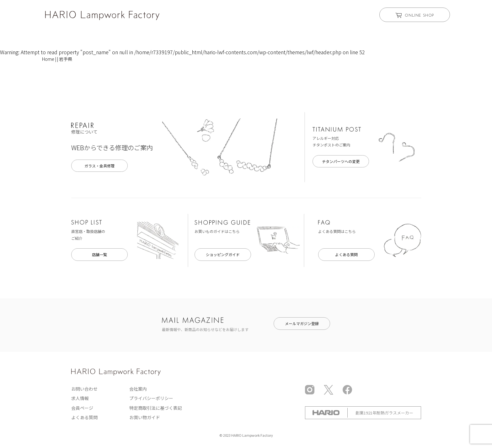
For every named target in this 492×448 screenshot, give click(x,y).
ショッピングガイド (223, 254)
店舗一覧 (99, 254)
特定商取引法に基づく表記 (156, 408)
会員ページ (82, 408)
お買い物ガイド (145, 417)
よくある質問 (346, 254)
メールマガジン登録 (302, 323)
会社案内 (138, 389)
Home (48, 59)
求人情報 (80, 398)
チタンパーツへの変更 (341, 161)
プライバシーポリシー (151, 398)
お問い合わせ (84, 389)
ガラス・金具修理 (99, 166)
